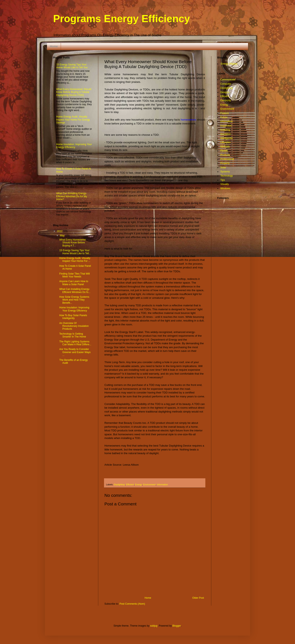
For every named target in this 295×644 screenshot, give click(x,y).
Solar (223, 168)
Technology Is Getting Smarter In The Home (73, 335)
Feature (225, 113)
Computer (226, 84)
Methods (225, 147)
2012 (60, 231)
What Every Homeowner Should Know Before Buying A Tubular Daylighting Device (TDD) (74, 92)
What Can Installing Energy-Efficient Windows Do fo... (75, 291)
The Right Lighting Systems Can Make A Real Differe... (75, 343)
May (63, 236)
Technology (227, 176)
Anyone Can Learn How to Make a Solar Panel (74, 283)
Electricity (226, 100)
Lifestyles (225, 142)
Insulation (226, 134)
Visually (225, 184)
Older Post (198, 598)
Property (225, 163)
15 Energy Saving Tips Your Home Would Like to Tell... (75, 252)
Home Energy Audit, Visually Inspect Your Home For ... (75, 260)
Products (225, 155)
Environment (149, 484)
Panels (224, 151)
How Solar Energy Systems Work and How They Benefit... (74, 300)
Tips (223, 180)
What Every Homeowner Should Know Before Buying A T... (73, 243)
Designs (225, 92)
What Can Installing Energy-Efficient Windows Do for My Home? (72, 196)
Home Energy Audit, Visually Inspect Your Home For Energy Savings (73, 120)
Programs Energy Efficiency (122, 19)
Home (54, 46)
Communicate (228, 80)
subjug (154, 626)
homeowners (189, 120)
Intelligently (226, 138)
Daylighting (119, 484)
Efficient (130, 484)
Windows (225, 188)
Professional (227, 159)
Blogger (177, 626)
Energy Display (229, 64)
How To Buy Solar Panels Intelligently (73, 317)
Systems (225, 172)
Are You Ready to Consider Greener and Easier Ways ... (75, 352)
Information (162, 484)
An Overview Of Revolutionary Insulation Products (74, 326)
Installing (225, 130)
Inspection (226, 126)
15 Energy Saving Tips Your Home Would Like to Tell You (72, 66)
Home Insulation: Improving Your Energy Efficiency (74, 146)
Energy (138, 484)
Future (224, 117)
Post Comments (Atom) (132, 604)
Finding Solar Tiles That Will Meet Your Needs (75, 275)
